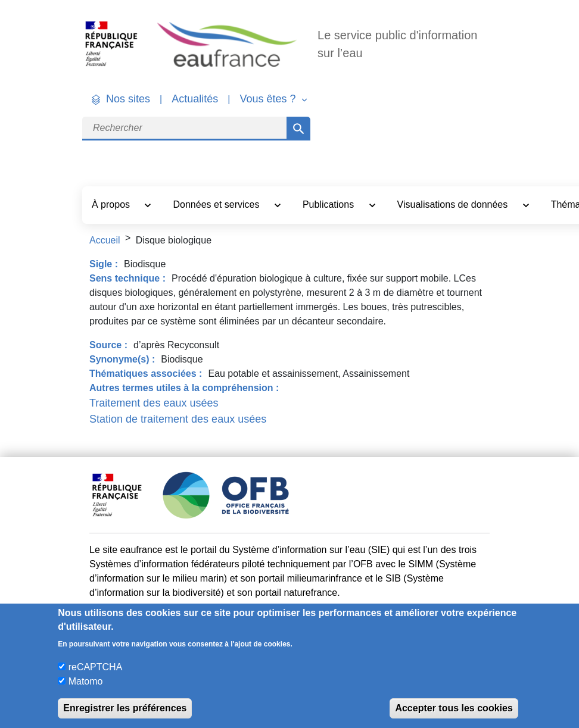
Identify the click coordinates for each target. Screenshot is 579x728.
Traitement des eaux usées (154, 403)
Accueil (105, 240)
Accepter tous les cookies (454, 708)
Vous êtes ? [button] (269, 99)
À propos (112, 204)
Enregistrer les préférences (125, 708)
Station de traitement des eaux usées (178, 419)
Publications (330, 204)
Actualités (195, 99)
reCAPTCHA (96, 667)
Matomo (86, 681)
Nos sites (128, 99)
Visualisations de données (454, 204)
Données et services (217, 204)
